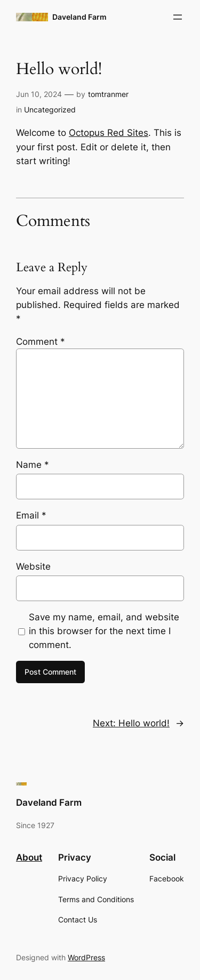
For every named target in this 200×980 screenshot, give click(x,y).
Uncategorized (50, 110)
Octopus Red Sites (109, 133)
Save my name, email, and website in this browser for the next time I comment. (104, 631)
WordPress (86, 957)
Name (33, 465)
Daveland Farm (79, 17)
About (29, 857)
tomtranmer (108, 94)
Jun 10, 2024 (39, 94)
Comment (41, 342)
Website (33, 566)
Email (31, 515)
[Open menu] (178, 17)
